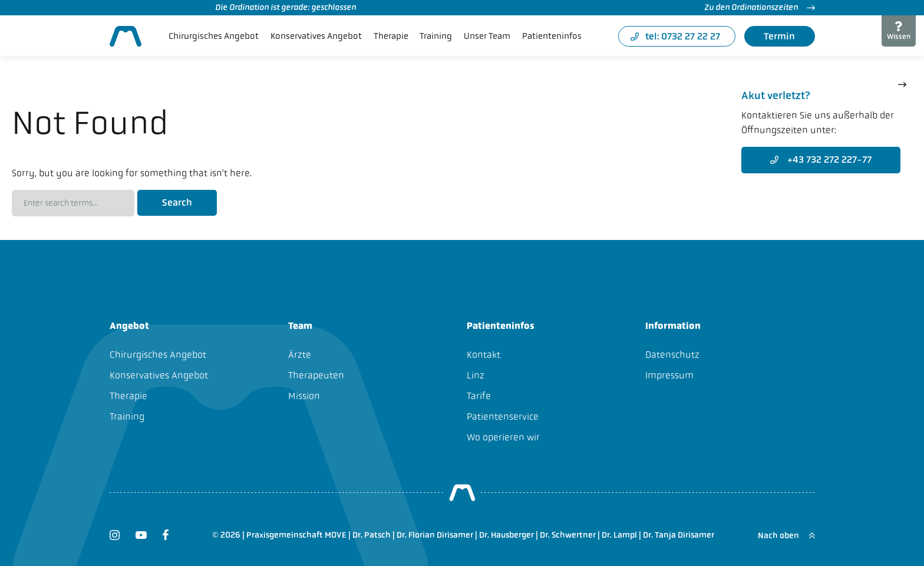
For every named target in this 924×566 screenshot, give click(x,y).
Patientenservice (503, 417)
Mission (304, 396)
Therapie (391, 36)
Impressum (669, 375)
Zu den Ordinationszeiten (760, 7)
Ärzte (300, 355)
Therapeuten (316, 375)
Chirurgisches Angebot (214, 36)
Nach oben (786, 536)
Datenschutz (672, 355)
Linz (476, 375)
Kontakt (484, 355)
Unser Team (487, 36)
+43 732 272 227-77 (821, 159)
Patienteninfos (552, 36)
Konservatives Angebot (316, 36)
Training (436, 36)
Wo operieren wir (503, 437)
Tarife (479, 396)
